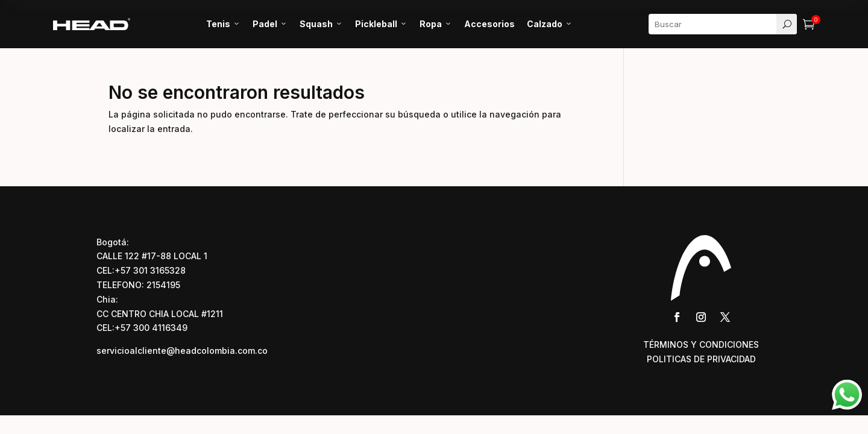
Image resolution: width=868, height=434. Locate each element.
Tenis (223, 24)
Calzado (550, 24)
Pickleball (381, 24)
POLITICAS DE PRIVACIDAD (701, 359)
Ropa (436, 24)
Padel (270, 24)
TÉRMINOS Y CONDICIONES (701, 344)
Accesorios (489, 24)
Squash (321, 24)
